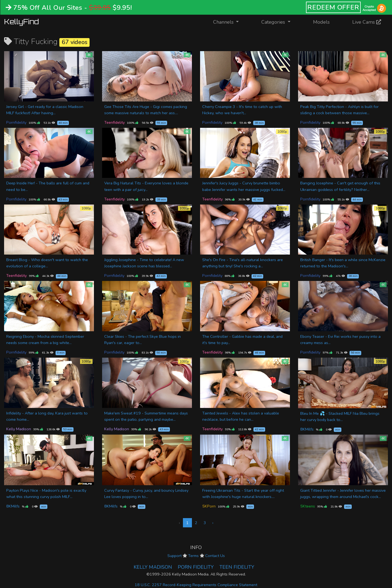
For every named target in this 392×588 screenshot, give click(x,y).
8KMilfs (307, 429)
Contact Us (215, 556)
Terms (193, 556)
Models (321, 22)
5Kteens (308, 506)
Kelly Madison (19, 429)
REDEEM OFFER (333, 7)
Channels (229, 22)
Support (174, 556)
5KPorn (209, 506)
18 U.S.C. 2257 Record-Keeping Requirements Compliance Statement (196, 585)
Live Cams (367, 22)
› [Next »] (213, 523)
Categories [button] (274, 22)
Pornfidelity (16, 122)
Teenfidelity (114, 122)
